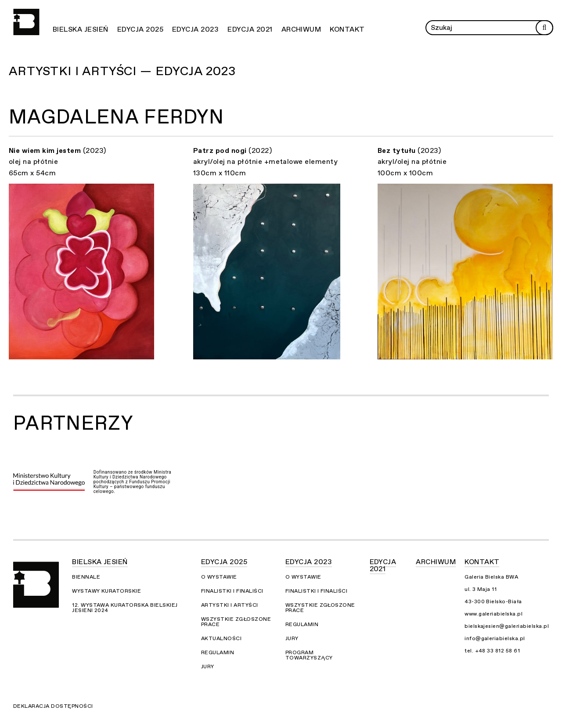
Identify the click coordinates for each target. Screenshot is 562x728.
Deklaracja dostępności (53, 706)
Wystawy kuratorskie (106, 591)
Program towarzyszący (309, 655)
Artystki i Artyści (230, 605)
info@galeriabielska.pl (495, 638)
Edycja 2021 (250, 29)
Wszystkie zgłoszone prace (236, 622)
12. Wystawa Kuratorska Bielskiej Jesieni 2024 (125, 608)
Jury (208, 666)
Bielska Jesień (81, 29)
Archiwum (301, 29)
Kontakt (347, 29)
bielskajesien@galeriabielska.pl (507, 626)
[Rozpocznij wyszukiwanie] (544, 28)
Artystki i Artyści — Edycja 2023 (122, 71)
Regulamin (218, 652)
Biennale (86, 577)
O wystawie (219, 577)
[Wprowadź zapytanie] (489, 28)
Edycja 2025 (140, 29)
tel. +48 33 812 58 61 (492, 651)
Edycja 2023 (195, 29)
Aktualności (221, 638)
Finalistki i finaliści (232, 591)
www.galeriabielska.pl (494, 614)
